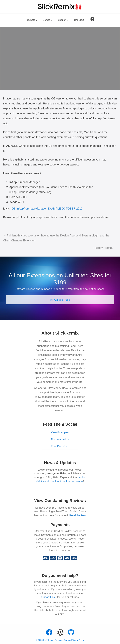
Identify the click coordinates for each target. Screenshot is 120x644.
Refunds (59, 640)
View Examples (60, 433)
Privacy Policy (78, 640)
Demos (47, 20)
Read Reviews (78, 515)
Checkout (79, 20)
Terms (67, 640)
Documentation (60, 439)
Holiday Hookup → (105, 248)
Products (30, 20)
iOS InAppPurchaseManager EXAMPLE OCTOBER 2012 (47, 209)
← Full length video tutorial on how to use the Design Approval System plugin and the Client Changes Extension (56, 238)
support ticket (49, 597)
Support (62, 20)
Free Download (60, 446)
